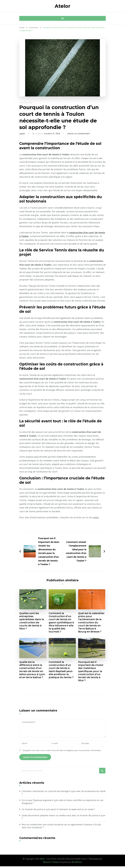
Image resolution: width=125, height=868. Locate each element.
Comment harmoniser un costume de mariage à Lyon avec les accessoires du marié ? (62, 794)
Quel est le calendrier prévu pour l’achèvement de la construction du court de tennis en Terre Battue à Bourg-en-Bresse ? (90, 623)
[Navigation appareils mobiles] (22, 18)
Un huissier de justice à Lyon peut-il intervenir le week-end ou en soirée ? (60, 811)
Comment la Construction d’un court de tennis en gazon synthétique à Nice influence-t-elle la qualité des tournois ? (62, 623)
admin (22, 134)
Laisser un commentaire (79, 134)
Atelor (63, 6)
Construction (26, 103)
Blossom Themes (51, 864)
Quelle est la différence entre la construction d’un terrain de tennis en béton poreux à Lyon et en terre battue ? (33, 671)
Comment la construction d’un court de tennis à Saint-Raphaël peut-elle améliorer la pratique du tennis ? (62, 671)
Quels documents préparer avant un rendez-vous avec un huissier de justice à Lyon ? (63, 818)
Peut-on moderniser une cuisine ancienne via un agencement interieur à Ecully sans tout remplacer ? (63, 828)
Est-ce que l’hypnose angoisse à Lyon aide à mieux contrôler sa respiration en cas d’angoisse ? (62, 803)
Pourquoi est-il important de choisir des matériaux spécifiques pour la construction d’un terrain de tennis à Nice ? (91, 672)
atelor (96, 517)
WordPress (77, 864)
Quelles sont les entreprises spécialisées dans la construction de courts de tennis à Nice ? (32, 621)
